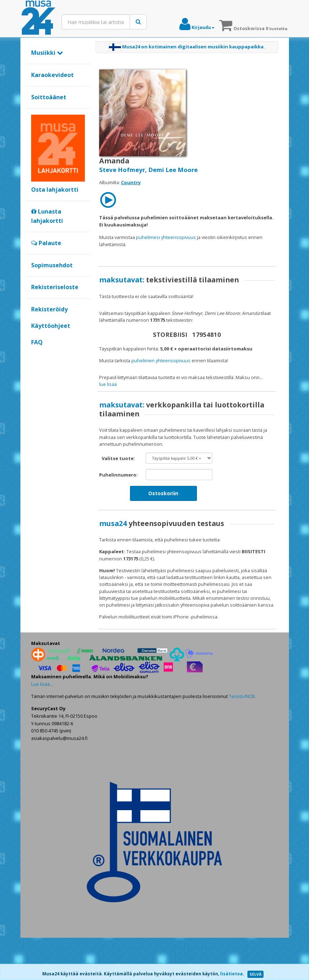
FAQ (37, 342)
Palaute (46, 243)
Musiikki (47, 53)
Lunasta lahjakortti (47, 216)
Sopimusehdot (52, 265)
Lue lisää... (42, 726)
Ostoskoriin (163, 536)
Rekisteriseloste (55, 287)
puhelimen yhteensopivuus (161, 360)
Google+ (35, 354)
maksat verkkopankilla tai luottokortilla (148, 384)
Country (131, 182)
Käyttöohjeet (51, 326)
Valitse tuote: (118, 501)
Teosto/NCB (242, 739)
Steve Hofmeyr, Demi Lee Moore (148, 170)
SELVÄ (255, 974)
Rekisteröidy (49, 309)
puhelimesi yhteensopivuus (166, 237)
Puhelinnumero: (119, 517)
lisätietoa (231, 974)
